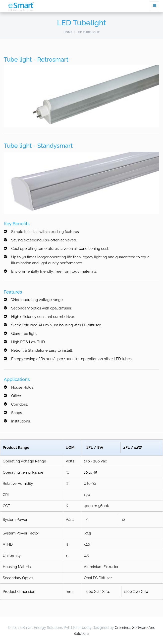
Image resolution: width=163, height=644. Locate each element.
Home (68, 32)
